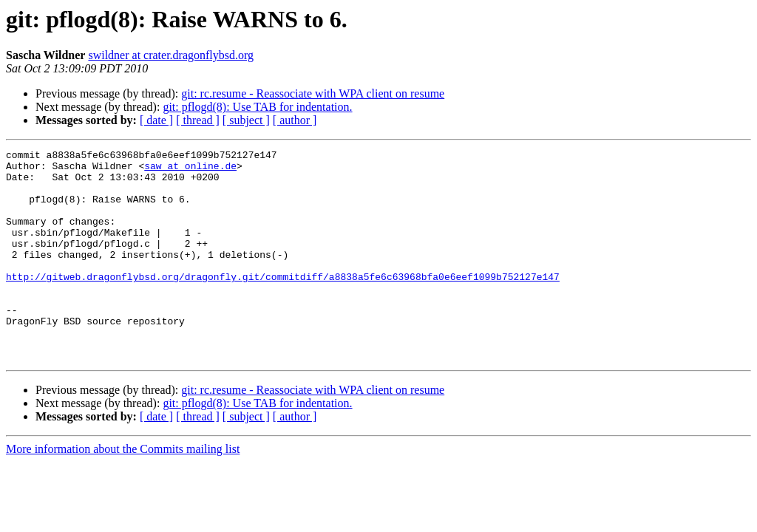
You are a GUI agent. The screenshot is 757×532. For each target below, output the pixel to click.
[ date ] (156, 120)
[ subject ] (246, 120)
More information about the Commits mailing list (123, 491)
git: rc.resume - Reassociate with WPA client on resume (313, 93)
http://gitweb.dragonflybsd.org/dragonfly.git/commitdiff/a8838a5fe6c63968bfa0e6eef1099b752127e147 (283, 303)
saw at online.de (190, 170)
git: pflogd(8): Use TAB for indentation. (257, 107)
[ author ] (295, 120)
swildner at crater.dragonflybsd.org (171, 55)
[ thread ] (198, 120)
